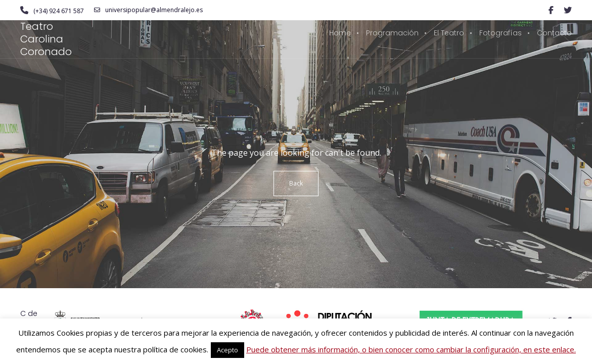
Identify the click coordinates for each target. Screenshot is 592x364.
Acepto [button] (227, 350)
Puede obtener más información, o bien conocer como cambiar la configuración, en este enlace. (411, 349)
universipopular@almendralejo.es (148, 10)
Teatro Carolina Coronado (46, 39)
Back (296, 183)
